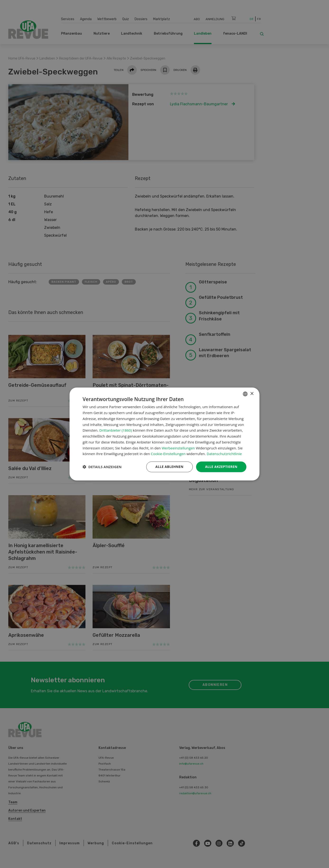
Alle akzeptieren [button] (221, 467)
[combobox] (245, 394)
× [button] (252, 394)
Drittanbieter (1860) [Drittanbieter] (115, 430)
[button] (102, 467)
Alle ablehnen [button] (169, 467)
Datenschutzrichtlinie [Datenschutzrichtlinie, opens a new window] (224, 454)
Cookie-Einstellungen (168, 454)
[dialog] (164, 434)
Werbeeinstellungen (178, 448)
